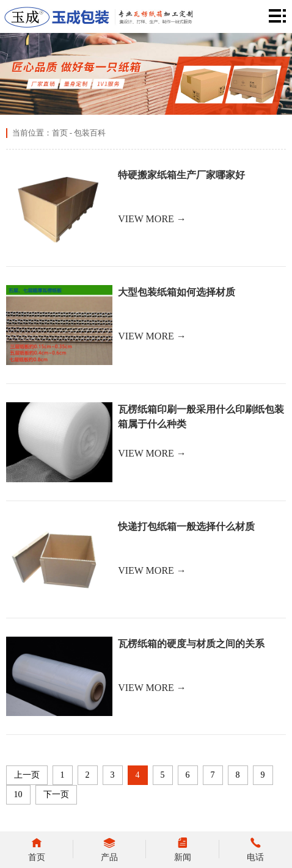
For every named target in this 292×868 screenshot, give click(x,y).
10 (18, 794)
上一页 (27, 775)
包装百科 (90, 133)
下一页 (56, 794)
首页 (60, 133)
